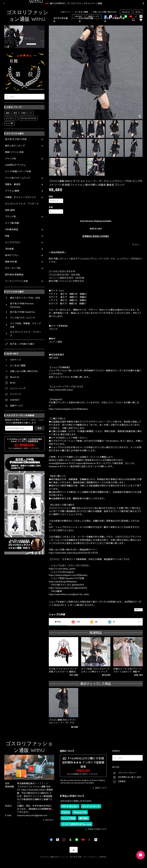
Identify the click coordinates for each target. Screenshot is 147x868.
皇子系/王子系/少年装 (16, 139)
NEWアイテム (12, 255)
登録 (39, 428)
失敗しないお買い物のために (105, 12)
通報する (138, 610)
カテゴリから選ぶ (63, 20)
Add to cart (96, 229)
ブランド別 (11, 217)
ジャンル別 (11, 159)
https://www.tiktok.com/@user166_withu (69, 594)
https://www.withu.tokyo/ (61, 390)
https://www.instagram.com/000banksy (68, 575)
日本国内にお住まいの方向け (96, 236)
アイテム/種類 (12, 191)
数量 (51, 207)
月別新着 (9, 249)
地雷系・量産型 (13, 184)
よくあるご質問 (81, 12)
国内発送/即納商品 (14, 275)
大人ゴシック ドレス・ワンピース (22, 204)
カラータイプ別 (13, 268)
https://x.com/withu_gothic (62, 569)
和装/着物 (10, 210)
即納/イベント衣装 (14, 152)
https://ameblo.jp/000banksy (63, 582)
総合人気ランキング (15, 146)
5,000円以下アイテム (15, 165)
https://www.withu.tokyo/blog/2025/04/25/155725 (73, 553)
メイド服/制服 (12, 223)
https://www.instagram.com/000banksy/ (69, 409)
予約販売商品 (12, 230)
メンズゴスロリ (13, 242)
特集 (7, 236)
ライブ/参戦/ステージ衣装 (18, 172)
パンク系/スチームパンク (18, 178)
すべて (58, 622)
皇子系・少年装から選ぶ (114, 20)
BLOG (138, 12)
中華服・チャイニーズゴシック (20, 197)
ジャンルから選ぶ (89, 20)
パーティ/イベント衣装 (17, 281)
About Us (126, 12)
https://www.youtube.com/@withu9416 (68, 588)
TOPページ (66, 12)
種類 (51, 197)
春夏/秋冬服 (11, 262)
